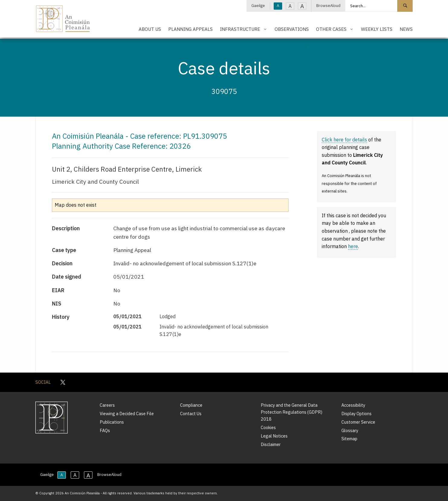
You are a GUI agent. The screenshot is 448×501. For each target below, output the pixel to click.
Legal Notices (274, 436)
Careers (107, 405)
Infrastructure (240, 29)
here (353, 246)
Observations (292, 29)
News (406, 29)
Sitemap (349, 439)
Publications (112, 422)
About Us (150, 29)
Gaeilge (258, 6)
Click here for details (344, 140)
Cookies (268, 427)
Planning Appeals (190, 29)
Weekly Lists (377, 29)
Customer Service (358, 422)
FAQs (105, 430)
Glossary (350, 430)
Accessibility (353, 405)
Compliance (191, 405)
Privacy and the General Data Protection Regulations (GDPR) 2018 (292, 412)
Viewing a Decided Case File (127, 414)
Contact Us (191, 414)
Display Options (356, 414)
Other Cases (331, 29)
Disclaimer (271, 444)
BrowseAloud (328, 6)
